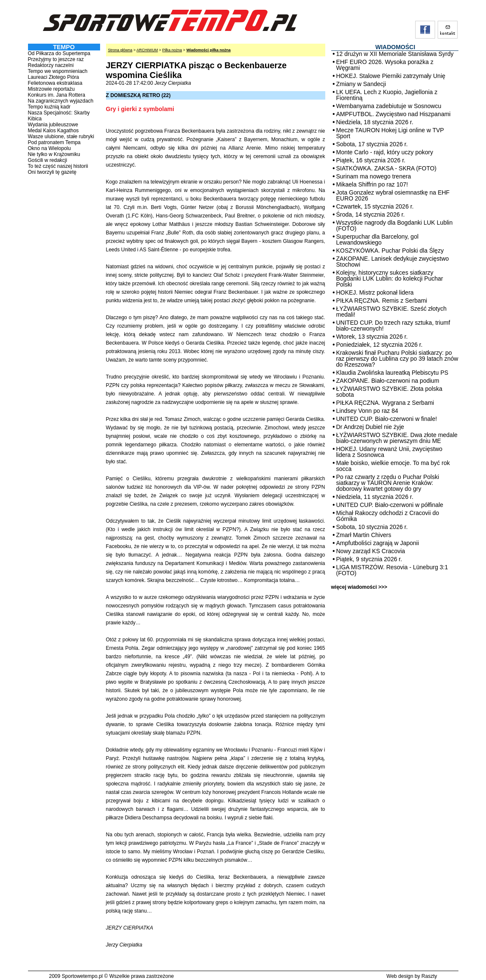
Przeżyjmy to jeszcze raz (56, 59)
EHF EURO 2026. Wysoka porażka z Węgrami (385, 65)
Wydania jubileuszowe (53, 125)
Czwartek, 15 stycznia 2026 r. (375, 206)
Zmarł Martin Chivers (364, 535)
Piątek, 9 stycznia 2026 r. (369, 559)
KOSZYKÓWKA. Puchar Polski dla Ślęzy (390, 251)
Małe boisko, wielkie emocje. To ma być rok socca (393, 466)
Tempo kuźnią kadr (49, 107)
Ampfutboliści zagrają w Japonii (378, 543)
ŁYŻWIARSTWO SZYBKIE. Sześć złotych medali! (392, 312)
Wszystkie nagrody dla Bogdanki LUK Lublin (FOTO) (395, 226)
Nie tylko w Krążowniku (54, 154)
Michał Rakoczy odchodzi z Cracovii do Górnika (388, 516)
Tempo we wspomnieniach (58, 71)
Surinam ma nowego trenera (374, 176)
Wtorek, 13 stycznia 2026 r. (372, 337)
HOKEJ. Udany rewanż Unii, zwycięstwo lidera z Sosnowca (390, 452)
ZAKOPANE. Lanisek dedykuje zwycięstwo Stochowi (393, 262)
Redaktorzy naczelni (51, 65)
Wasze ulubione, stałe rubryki (61, 136)
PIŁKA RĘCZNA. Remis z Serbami (382, 301)
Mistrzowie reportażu (52, 89)
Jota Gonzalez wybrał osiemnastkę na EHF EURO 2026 (393, 195)
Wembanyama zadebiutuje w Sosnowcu (389, 106)
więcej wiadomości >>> (359, 587)
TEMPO (64, 47)
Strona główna (120, 50)
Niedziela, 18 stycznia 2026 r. (375, 122)
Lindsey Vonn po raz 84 (367, 411)
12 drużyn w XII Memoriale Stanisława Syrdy (395, 54)
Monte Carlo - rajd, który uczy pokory (385, 152)
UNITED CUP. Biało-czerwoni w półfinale (390, 505)
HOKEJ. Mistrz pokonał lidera (375, 292)
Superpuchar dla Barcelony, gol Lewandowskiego (377, 239)
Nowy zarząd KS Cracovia (371, 551)
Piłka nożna (172, 50)
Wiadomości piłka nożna (208, 50)
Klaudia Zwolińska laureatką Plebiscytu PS (392, 373)
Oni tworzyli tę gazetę (52, 172)
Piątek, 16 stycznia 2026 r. (371, 160)
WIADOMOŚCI (395, 47)
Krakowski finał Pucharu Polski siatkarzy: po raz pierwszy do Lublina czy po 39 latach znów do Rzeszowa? (397, 359)
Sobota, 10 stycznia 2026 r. (372, 527)
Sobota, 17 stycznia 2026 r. (372, 144)
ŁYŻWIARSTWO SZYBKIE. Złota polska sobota (390, 392)
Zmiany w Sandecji (361, 84)
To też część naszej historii (58, 166)
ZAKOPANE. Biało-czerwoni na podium (388, 381)
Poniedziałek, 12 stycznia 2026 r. (380, 345)
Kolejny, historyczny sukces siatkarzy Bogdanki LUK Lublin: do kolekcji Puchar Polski (390, 278)
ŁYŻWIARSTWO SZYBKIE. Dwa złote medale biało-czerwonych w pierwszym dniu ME (397, 438)
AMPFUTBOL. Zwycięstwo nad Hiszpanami (394, 114)
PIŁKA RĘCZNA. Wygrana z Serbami (385, 403)
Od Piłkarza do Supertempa (59, 53)
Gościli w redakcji (48, 160)
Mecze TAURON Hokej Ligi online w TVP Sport (390, 133)
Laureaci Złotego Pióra (54, 77)
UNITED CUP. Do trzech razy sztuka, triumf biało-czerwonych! (393, 326)
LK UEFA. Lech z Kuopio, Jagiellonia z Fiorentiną (387, 95)
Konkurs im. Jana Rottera (57, 95)
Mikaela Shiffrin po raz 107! (372, 184)
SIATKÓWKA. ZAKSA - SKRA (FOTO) (387, 168)
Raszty (429, 976)
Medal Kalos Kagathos (53, 131)
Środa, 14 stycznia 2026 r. (371, 214)
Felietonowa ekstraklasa (55, 83)
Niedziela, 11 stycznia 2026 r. (375, 497)
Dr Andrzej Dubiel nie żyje (370, 427)
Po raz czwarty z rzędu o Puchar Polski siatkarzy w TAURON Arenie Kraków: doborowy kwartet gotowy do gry (388, 483)
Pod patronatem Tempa (54, 142)
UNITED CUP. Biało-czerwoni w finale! (387, 419)
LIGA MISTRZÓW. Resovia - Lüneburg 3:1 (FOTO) (392, 570)
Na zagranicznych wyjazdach (61, 101)
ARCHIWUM (147, 50)
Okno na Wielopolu (49, 148)
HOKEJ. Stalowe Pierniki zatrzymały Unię (391, 76)
